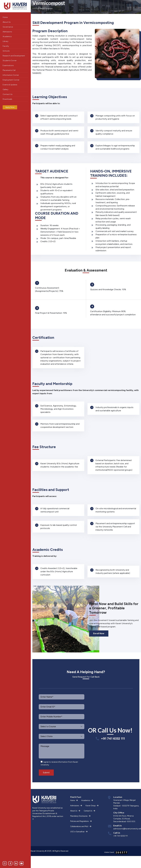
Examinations (8, 65)
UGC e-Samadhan (77, 832)
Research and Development (14, 56)
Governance (8, 27)
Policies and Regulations (79, 821)
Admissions (7, 32)
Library (5, 41)
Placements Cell (9, 70)
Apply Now (10, 107)
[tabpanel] (58, 117)
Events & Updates (10, 85)
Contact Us (7, 94)
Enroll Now (99, 633)
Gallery (5, 89)
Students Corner (10, 60)
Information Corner (11, 75)
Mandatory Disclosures (79, 816)
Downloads (7, 99)
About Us (7, 22)
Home (5, 17)
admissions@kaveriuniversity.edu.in (126, 829)
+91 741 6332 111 (113, 739)
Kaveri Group (91, 806)
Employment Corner (11, 80)
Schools (6, 51)
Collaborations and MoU (79, 826)
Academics (7, 36)
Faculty (6, 46)
